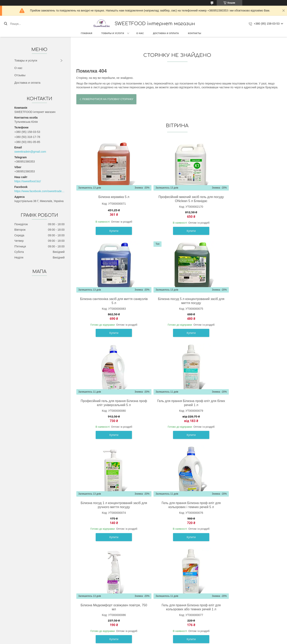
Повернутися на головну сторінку (108, 99)
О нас (140, 33)
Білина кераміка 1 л (176, 503)
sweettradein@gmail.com (30, 152)
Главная (87, 33)
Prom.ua (162, 637)
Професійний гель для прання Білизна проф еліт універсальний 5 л (176, 301)
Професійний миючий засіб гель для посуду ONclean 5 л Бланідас (176, 199)
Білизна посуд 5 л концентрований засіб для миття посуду (109, 301)
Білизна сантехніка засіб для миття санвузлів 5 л (244, 199)
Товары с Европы (37, 602)
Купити (109, 231)
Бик (28, 615)
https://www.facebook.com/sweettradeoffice (39, 191)
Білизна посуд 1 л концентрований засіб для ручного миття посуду (109, 403)
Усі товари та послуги (176, 554)
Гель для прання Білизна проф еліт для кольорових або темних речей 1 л (109, 505)
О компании (114, 602)
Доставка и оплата (166, 33)
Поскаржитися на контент (146, 640)
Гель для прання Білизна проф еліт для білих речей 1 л (244, 301)
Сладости (32, 606)
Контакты (195, 33)
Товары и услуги (113, 33)
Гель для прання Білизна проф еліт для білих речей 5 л (244, 505)
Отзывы (20, 75)
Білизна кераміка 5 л (109, 197)
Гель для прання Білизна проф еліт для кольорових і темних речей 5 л (176, 403)
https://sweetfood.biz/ (28, 181)
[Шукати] (6, 24)
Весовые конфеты (38, 620)
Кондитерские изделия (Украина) (47, 611)
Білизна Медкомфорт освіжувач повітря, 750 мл (244, 403)
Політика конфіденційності (177, 640)
